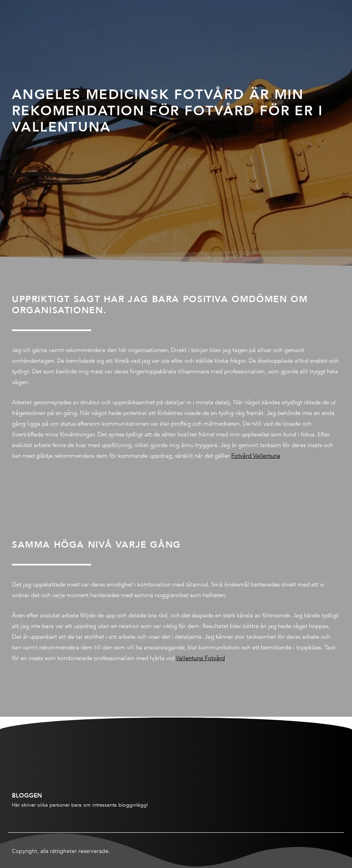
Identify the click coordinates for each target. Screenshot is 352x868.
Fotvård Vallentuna (256, 456)
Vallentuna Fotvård (200, 658)
